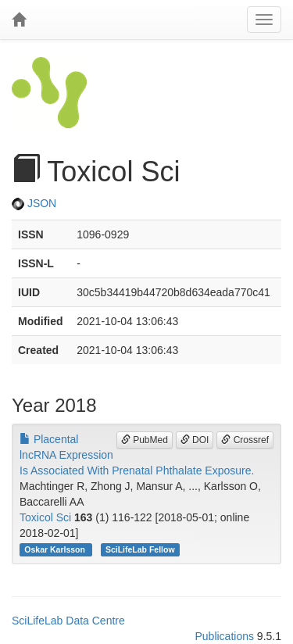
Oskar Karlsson (56, 549)
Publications (224, 636)
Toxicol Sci (45, 517)
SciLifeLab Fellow (140, 549)
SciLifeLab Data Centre (68, 621)
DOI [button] (195, 440)
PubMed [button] (145, 440)
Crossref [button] (245, 440)
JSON (34, 203)
